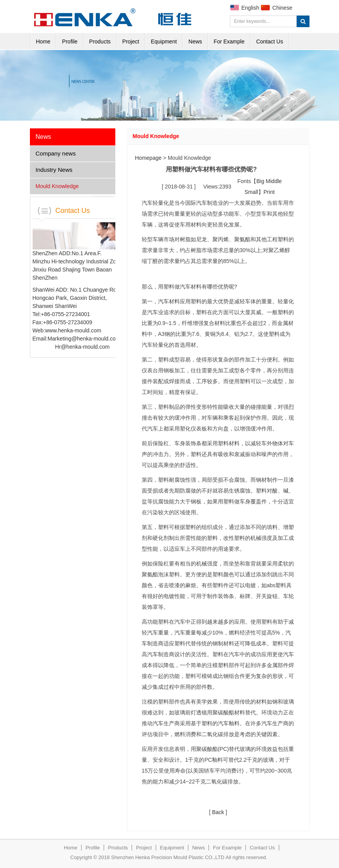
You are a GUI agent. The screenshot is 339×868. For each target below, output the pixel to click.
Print (269, 192)
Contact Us (270, 41)
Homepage (149, 158)
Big (260, 181)
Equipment (164, 41)
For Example (229, 41)
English (250, 8)
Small (251, 192)
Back (218, 812)
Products (100, 41)
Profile (70, 41)
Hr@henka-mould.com (82, 347)
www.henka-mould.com (73, 330)
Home (43, 41)
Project (131, 41)
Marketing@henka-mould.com (84, 339)
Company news (56, 153)
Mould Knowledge (57, 186)
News (195, 41)
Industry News (54, 170)
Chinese (282, 8)
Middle (274, 181)
